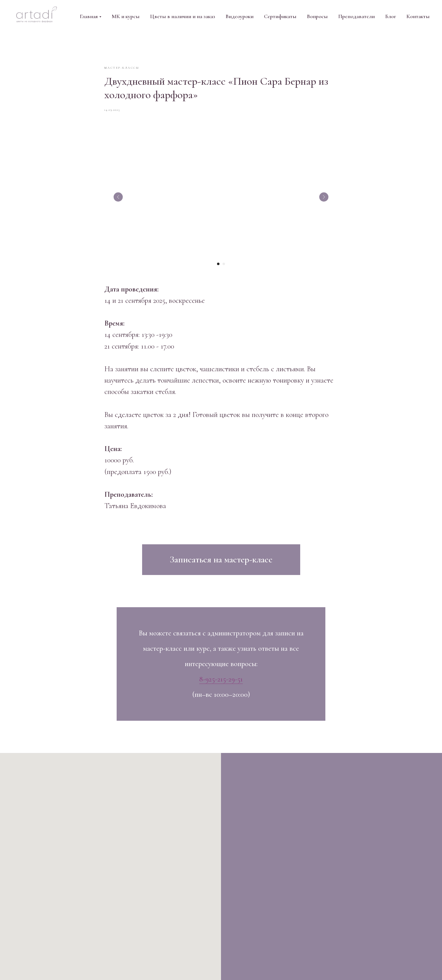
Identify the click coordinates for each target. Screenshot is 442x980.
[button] (221, 562)
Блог (391, 16)
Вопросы (317, 16)
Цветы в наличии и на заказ (183, 16)
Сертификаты (280, 16)
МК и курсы (126, 16)
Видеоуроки (240, 16)
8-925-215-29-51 (221, 682)
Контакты (418, 16)
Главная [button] (89, 16)
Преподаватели (357, 16)
